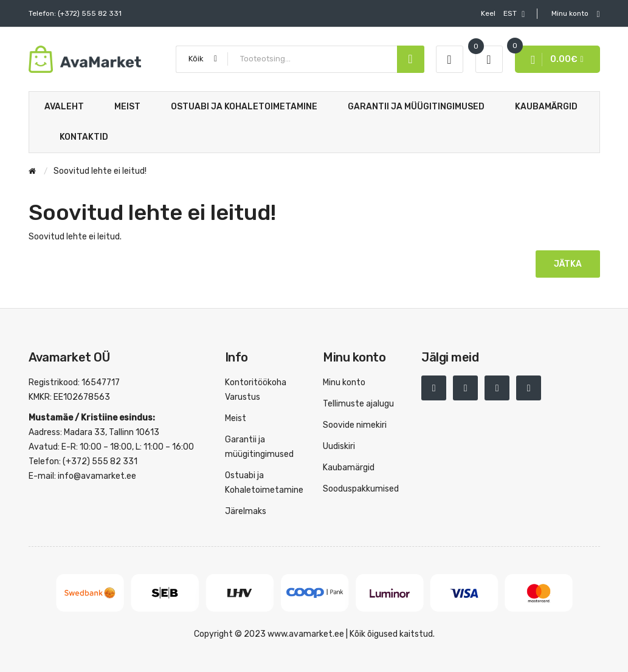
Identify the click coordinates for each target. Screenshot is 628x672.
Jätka (568, 264)
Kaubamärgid (349, 468)
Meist (236, 418)
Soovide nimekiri (355, 425)
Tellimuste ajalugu (358, 404)
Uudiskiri (339, 446)
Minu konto (344, 382)
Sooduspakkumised (361, 489)
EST (503, 14)
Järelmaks (246, 511)
